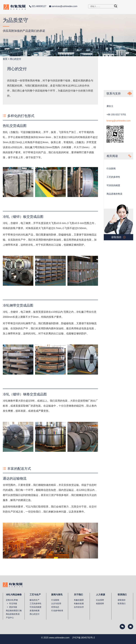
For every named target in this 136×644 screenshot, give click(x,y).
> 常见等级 (12, 604)
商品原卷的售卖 (114, 194)
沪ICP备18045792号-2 (83, 638)
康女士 (110, 106)
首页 (5, 59)
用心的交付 (15, 59)
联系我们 (122, 604)
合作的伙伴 (79, 607)
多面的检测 (34, 611)
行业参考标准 (57, 611)
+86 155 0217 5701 (116, 115)
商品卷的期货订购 (14, 611)
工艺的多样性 (113, 177)
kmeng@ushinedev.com (119, 121)
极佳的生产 (34, 600)
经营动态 (55, 607)
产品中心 (10, 618)
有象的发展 (79, 604)
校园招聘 (100, 604)
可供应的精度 (113, 185)
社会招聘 (100, 600)
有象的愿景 (79, 600)
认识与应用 (56, 604)
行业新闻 (111, 169)
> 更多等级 (12, 607)
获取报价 (122, 600)
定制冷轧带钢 (12, 600)
